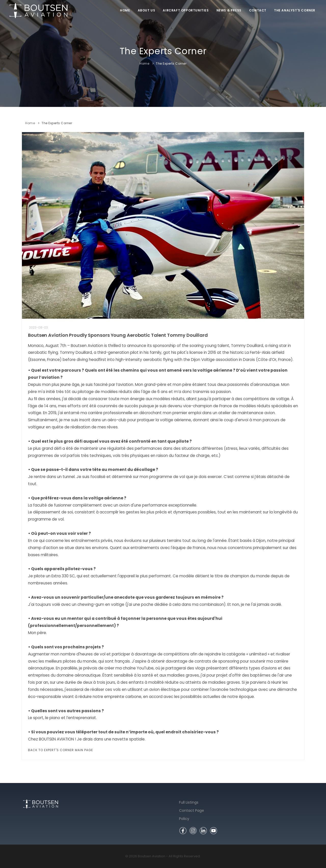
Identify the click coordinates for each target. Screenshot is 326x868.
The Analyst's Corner (295, 10)
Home (125, 10)
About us (147, 10)
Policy (184, 819)
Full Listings (189, 802)
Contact (258, 10)
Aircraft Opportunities (186, 10)
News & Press (229, 10)
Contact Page (192, 810)
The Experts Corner (171, 64)
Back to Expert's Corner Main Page (60, 750)
